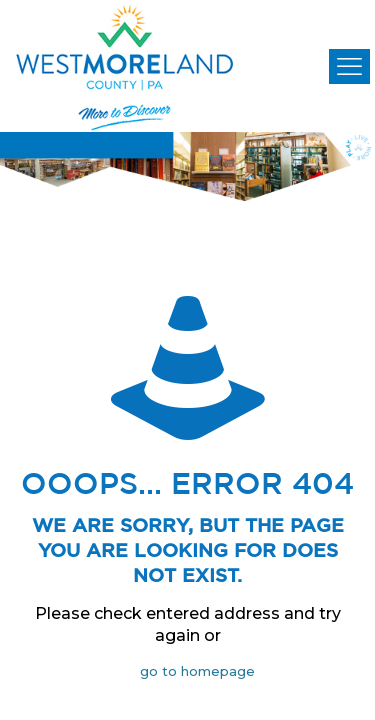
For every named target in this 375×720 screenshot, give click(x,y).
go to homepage (197, 671)
